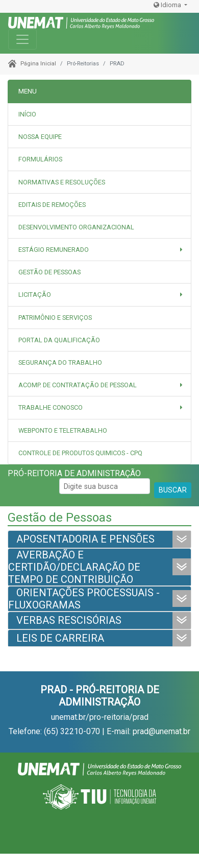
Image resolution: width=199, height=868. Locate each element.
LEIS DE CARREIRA (60, 638)
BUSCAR (173, 490)
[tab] (99, 137)
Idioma (168, 5)
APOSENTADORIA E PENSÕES (85, 539)
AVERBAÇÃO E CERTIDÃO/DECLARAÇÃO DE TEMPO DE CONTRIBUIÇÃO (74, 567)
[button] (99, 250)
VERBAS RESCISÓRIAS (69, 620)
